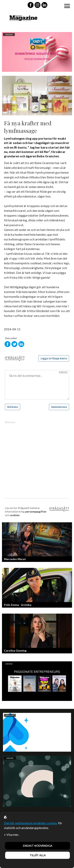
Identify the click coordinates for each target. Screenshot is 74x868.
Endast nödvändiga (38, 846)
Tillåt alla (38, 855)
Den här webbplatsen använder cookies (30, 823)
